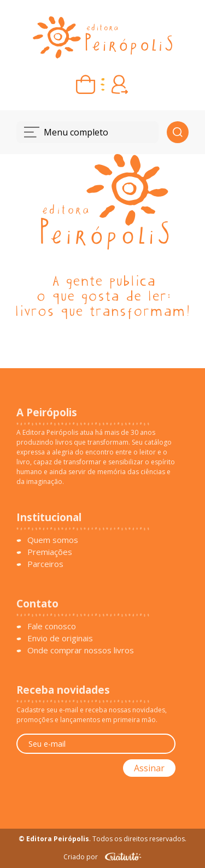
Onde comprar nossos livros (81, 650)
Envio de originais (60, 638)
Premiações (50, 552)
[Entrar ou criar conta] (119, 84)
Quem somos (53, 540)
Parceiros (45, 564)
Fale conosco (52, 626)
